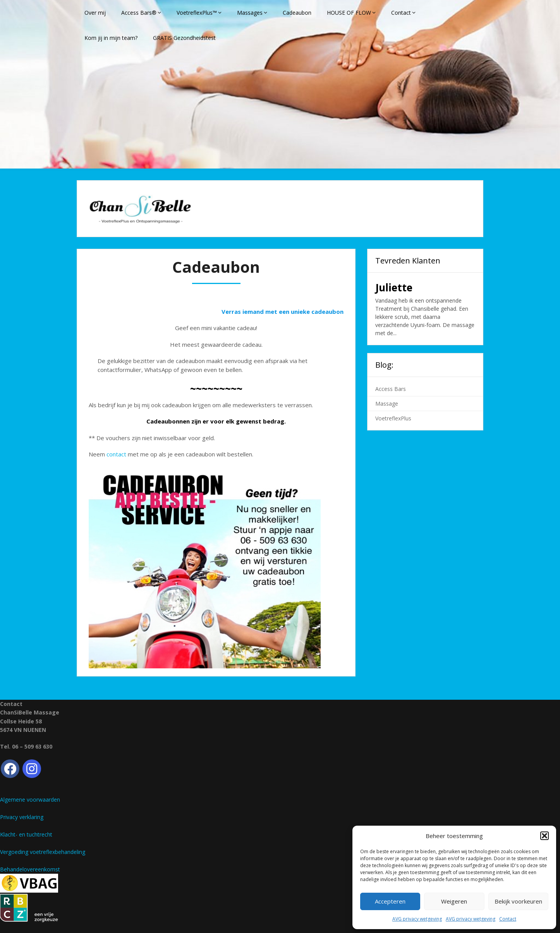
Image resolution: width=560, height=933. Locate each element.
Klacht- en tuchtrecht (26, 834)
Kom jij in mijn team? (111, 38)
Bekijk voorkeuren (518, 901)
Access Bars (391, 389)
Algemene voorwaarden (30, 800)
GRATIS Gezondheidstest (184, 38)
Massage (387, 404)
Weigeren (454, 901)
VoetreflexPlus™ (197, 13)
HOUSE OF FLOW (349, 13)
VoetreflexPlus (393, 418)
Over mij (95, 13)
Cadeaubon (297, 13)
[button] (545, 836)
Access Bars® (139, 13)
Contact (508, 919)
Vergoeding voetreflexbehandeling (43, 852)
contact (116, 454)
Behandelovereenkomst (30, 869)
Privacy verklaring (22, 817)
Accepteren (390, 901)
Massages (250, 13)
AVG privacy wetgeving (417, 919)
